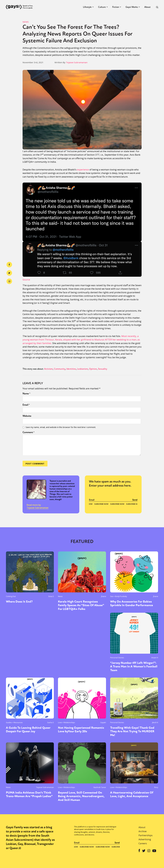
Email (26, 405)
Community (60, 369)
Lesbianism (82, 369)
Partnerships (146, 835)
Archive (143, 831)
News (26, 22)
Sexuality (103, 369)
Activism (48, 369)
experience (83, 170)
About (147, 7)
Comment (29, 432)
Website (27, 416)
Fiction (116, 7)
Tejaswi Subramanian (77, 62)
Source (26, 280)
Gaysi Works (132, 7)
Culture (102, 7)
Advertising (145, 839)
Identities (71, 369)
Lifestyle (87, 7)
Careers (143, 843)
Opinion (93, 369)
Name (26, 394)
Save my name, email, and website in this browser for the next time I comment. (61, 427)
